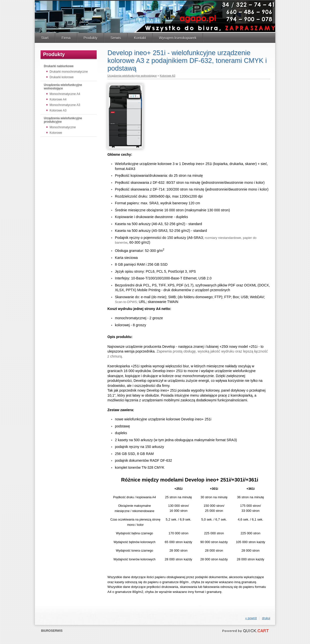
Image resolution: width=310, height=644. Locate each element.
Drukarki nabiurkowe (59, 66)
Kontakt (140, 38)
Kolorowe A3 (58, 110)
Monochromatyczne (63, 127)
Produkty (91, 38)
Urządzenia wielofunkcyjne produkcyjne (63, 120)
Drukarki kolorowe (62, 77)
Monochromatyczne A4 (65, 94)
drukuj (266, 618)
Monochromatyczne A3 (65, 105)
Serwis (116, 38)
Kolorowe (56, 133)
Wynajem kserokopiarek (178, 38)
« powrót (251, 618)
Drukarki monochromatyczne (69, 72)
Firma (66, 38)
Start (45, 38)
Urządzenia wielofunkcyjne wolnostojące (63, 87)
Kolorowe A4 (58, 99)
